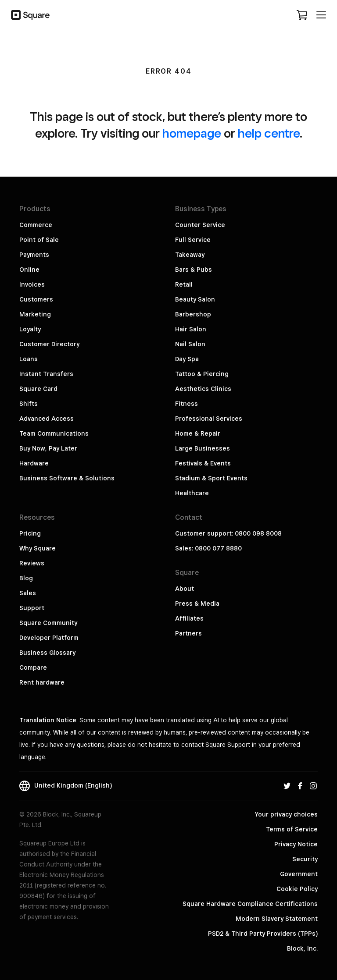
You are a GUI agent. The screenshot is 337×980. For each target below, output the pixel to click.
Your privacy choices (286, 814)
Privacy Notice (296, 844)
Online (29, 270)
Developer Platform (49, 638)
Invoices (32, 284)
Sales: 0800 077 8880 (208, 548)
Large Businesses (203, 448)
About (185, 589)
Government (299, 874)
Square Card (38, 389)
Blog (26, 578)
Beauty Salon (195, 299)
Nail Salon (190, 344)
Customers (36, 299)
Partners (188, 633)
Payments (34, 255)
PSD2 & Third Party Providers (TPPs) (263, 934)
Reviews (32, 563)
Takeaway (190, 255)
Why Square (38, 548)
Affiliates (189, 618)
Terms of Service (292, 829)
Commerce (36, 225)
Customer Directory (49, 344)
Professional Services (209, 419)
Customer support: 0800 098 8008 (228, 533)
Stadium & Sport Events (211, 478)
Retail (184, 284)
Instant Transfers (46, 374)
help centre (269, 133)
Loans (29, 359)
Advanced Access (47, 419)
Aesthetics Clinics (203, 389)
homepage (192, 133)
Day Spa (187, 359)
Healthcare (192, 493)
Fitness (186, 404)
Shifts (29, 404)
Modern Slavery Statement (277, 919)
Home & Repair (198, 433)
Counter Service (200, 225)
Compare (33, 668)
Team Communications (54, 433)
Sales (28, 593)
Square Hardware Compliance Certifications (250, 904)
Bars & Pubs (194, 270)
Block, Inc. (302, 948)
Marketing (35, 314)
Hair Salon (191, 329)
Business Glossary (47, 653)
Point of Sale (39, 240)
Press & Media (197, 604)
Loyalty (30, 329)
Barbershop (193, 314)
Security (305, 859)
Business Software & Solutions (67, 478)
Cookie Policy (297, 889)
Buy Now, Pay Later (48, 448)
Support (32, 608)
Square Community (48, 623)
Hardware (34, 463)
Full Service (193, 240)
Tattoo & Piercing (202, 374)
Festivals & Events (203, 463)
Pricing (30, 533)
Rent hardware (42, 682)
